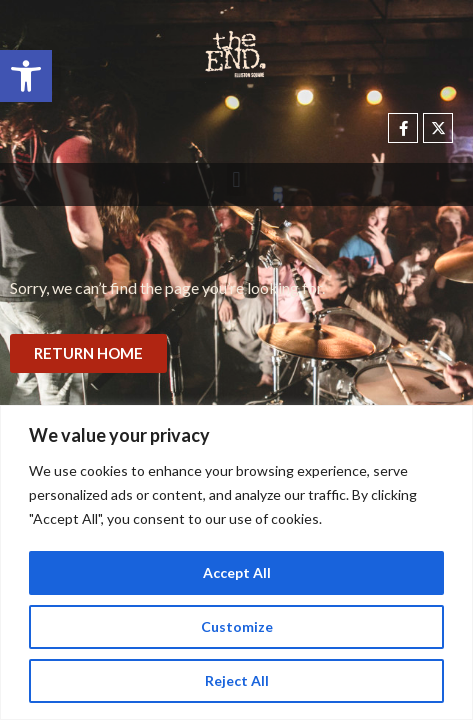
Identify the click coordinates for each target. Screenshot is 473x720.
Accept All (237, 572)
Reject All (237, 680)
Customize (237, 626)
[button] (26, 76)
